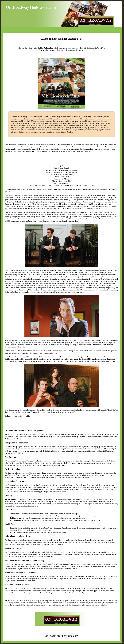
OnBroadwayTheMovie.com (31, 7)
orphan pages (21, 149)
